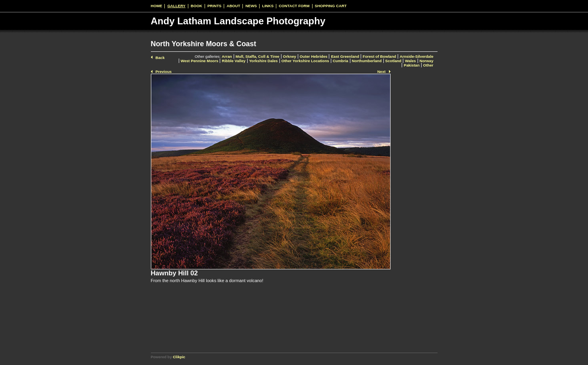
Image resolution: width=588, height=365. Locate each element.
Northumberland (367, 61)
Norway (427, 61)
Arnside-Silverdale (417, 56)
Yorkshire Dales (264, 61)
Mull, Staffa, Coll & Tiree (258, 56)
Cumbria (341, 61)
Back (160, 58)
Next (382, 72)
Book (196, 6)
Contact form (294, 6)
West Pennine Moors (199, 61)
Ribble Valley (233, 61)
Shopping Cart (331, 6)
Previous (164, 72)
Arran (227, 56)
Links (268, 6)
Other (428, 65)
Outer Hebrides (314, 56)
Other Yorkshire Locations (305, 61)
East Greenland (345, 56)
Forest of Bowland (379, 56)
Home (157, 6)
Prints (214, 6)
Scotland (394, 61)
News (251, 6)
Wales (410, 61)
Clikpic (179, 357)
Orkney (290, 56)
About (233, 6)
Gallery (176, 6)
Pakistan (412, 65)
